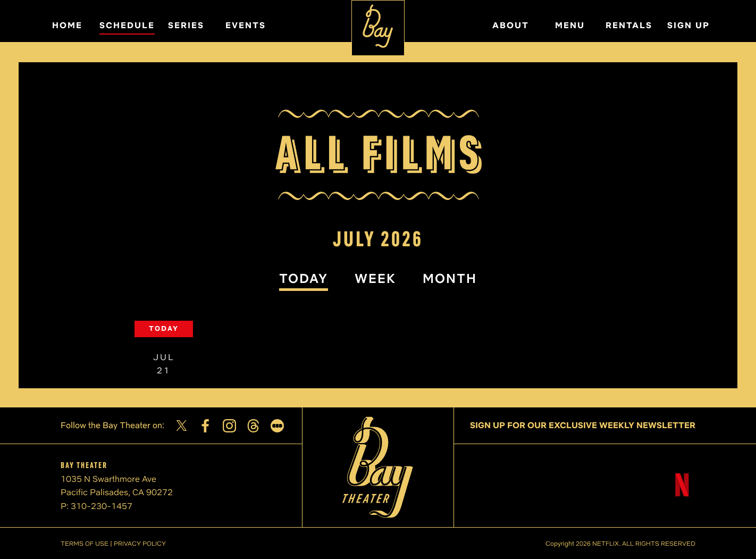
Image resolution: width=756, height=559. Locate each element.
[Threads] (253, 426)
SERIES (186, 25)
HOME (67, 25)
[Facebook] (205, 426)
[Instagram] (229, 426)
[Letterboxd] (277, 426)
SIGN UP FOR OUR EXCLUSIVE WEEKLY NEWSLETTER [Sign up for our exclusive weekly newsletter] (583, 425)
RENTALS (629, 25)
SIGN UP (688, 25)
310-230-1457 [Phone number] (102, 506)
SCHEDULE (127, 25)
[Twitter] (182, 425)
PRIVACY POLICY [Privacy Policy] (140, 543)
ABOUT (511, 25)
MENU (570, 25)
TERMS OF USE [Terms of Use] (85, 543)
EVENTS (246, 25)
